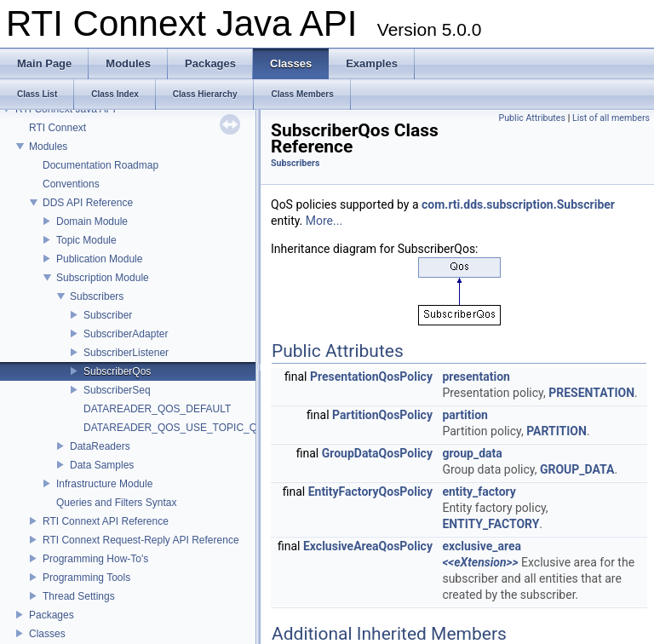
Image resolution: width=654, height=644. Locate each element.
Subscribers (97, 296)
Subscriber (108, 315)
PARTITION (556, 431)
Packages (52, 615)
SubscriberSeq (117, 390)
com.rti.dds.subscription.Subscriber (518, 204)
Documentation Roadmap (100, 165)
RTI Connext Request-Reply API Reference (141, 540)
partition (465, 415)
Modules (48, 147)
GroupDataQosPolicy (377, 453)
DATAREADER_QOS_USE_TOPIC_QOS (178, 428)
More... (324, 221)
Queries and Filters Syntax (116, 503)
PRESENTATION (591, 393)
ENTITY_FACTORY (490, 524)
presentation (476, 377)
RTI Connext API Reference (106, 521)
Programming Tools (86, 578)
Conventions (71, 184)
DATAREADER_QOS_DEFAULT (157, 409)
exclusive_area (482, 546)
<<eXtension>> (480, 562)
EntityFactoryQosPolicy (370, 492)
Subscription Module (103, 278)
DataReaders (100, 446)
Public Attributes (532, 118)
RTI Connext (57, 128)
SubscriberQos (117, 371)
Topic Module (86, 240)
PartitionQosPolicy (382, 415)
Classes (47, 634)
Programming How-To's (95, 559)
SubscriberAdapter (126, 334)
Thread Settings (79, 596)
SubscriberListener (126, 353)
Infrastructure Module (104, 484)
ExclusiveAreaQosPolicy (368, 546)
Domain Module (92, 221)
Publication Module (99, 259)
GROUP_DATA (577, 469)
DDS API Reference (88, 203)
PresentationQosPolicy (371, 377)
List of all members (611, 118)
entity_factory (479, 492)
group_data (472, 453)
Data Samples (102, 465)
